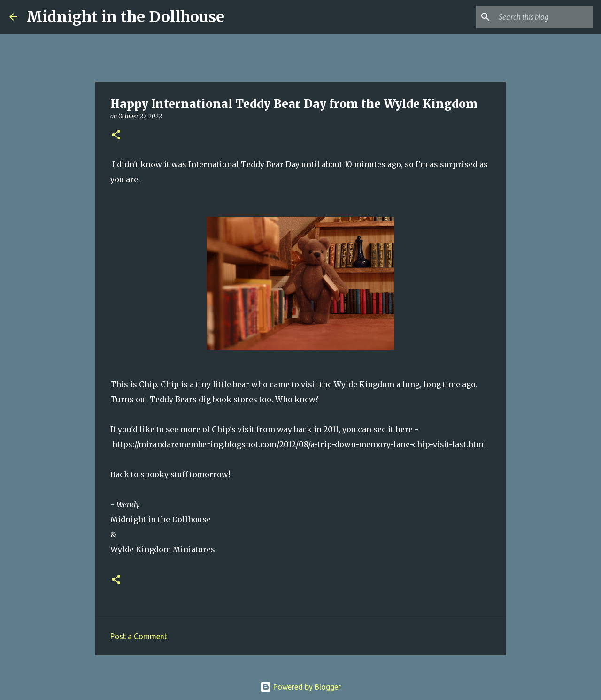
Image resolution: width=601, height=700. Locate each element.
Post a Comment (139, 636)
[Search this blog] (544, 17)
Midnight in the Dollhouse (125, 17)
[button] (116, 135)
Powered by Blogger (300, 687)
